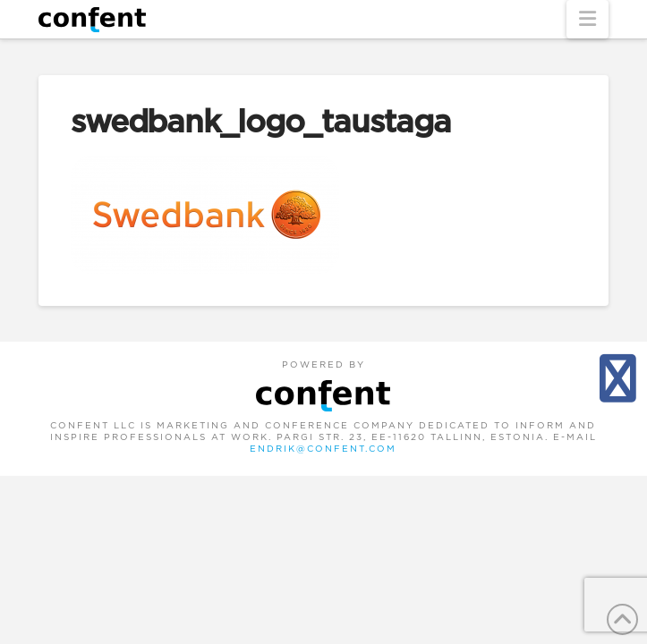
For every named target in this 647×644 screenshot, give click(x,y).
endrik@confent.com (323, 449)
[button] (587, 19)
